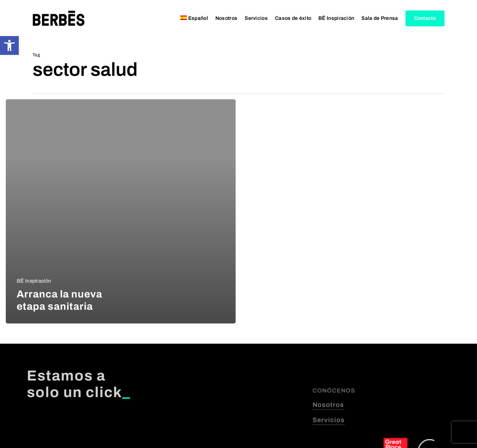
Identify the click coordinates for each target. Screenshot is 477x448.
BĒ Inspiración (34, 281)
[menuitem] (194, 18)
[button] (9, 45)
